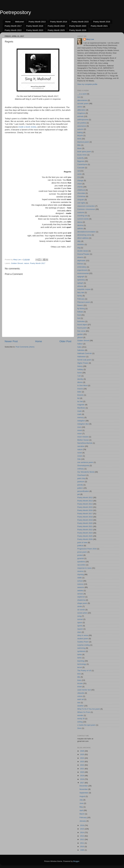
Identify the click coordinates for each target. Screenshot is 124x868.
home (80, 373)
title (79, 677)
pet (79, 494)
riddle (80, 578)
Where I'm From (84, 712)
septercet (81, 597)
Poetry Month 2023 (35, 30)
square (80, 629)
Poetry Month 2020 (78, 26)
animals (80, 116)
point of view (82, 542)
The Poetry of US (84, 671)
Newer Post (11, 341)
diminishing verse (84, 235)
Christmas (81, 196)
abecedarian (82, 100)
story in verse (83, 635)
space (80, 622)
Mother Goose (83, 440)
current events (83, 219)
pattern (80, 488)
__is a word (82, 94)
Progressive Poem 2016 (87, 549)
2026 (82, 751)
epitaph (80, 283)
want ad (80, 699)
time (79, 674)
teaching (81, 661)
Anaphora (81, 113)
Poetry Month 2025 (56, 30)
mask (79, 411)
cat (79, 171)
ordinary (81, 469)
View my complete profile (87, 84)
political (80, 546)
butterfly (81, 158)
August (83, 796)
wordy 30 (81, 719)
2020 (82, 772)
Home (8, 22)
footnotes (81, 321)
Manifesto (81, 408)
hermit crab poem (84, 360)
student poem (83, 639)
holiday (80, 369)
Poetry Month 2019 (56, 26)
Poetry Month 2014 (59, 22)
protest (80, 555)
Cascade (81, 168)
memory (81, 417)
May (81, 807)
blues (79, 148)
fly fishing (81, 309)
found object (82, 325)
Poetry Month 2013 (37, 22)
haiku (79, 347)
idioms (80, 382)
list (78, 398)
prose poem (82, 552)
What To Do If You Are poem (89, 709)
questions (81, 562)
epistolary (81, 280)
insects (80, 389)
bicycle (80, 135)
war (79, 703)
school (80, 581)
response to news (84, 568)
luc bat (80, 401)
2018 (82, 779)
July (81, 800)
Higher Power (83, 363)
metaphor (81, 421)
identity (80, 379)
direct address (83, 238)
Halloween (82, 357)
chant (80, 184)
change (80, 180)
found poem (82, 328)
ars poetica (82, 123)
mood (80, 430)
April (82, 810)
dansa (80, 222)
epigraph (81, 277)
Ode (79, 459)
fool (79, 318)
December (84, 786)
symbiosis (81, 651)
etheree (80, 286)
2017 (82, 783)
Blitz (79, 145)
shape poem (82, 603)
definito (80, 229)
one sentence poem (85, 462)
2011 (82, 843)
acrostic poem (83, 104)
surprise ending (83, 645)
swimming (81, 648)
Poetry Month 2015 (80, 22)
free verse (81, 331)
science (80, 584)
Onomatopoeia (83, 466)
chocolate (81, 193)
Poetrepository (15, 12)
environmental (83, 273)
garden (80, 334)
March (82, 814)
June (82, 803)
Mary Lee (90, 39)
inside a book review (27, 127)
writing (80, 722)
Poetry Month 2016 (102, 22)
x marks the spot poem (86, 725)
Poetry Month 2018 (35, 26)
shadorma (81, 600)
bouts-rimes (82, 155)
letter (79, 392)
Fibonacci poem (84, 302)
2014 (82, 832)
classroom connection (86, 206)
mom (79, 427)
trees (79, 680)
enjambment (82, 270)
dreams (80, 257)
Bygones (81, 161)
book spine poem (84, 152)
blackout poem (83, 142)
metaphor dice (83, 424)
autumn (80, 129)
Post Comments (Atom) (25, 347)
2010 (82, 847)
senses (80, 594)
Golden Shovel (17, 263)
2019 (82, 776)
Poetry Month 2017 (13, 26)
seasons (81, 587)
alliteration (81, 110)
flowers (80, 305)
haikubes (81, 350)
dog (79, 248)
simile (80, 606)
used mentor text (84, 690)
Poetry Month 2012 (85, 498)
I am (79, 376)
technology (82, 664)
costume (81, 212)
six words (81, 610)
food (79, 315)
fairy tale (81, 292)
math (79, 414)
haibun (80, 344)
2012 (82, 839)
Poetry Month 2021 (99, 26)
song (79, 616)
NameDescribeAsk (85, 443)
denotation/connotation (86, 232)
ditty (79, 241)
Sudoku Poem (83, 642)
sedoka (80, 591)
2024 (82, 758)
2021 (82, 769)
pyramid (81, 558)
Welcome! (20, 22)
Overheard (82, 475)
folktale (80, 312)
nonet (80, 453)
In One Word (82, 385)
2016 (82, 825)
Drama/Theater (83, 254)
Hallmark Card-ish (85, 353)
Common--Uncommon (86, 209)
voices (80, 696)
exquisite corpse (84, 289)
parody (80, 485)
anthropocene (83, 120)
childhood (81, 190)
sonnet (80, 619)
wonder (80, 715)
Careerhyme (82, 164)
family (80, 296)
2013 (82, 836)
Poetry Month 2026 (78, 30)
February (81, 299)
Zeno (79, 728)
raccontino (81, 565)
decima (80, 225)
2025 (82, 754)
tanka (80, 654)
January (83, 821)
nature (26, 263)
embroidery (82, 267)
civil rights (81, 203)
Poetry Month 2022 (13, 30)
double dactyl (83, 251)
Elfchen (80, 264)
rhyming (81, 574)
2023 (82, 762)
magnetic (81, 405)
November (84, 789)
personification (83, 491)
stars (79, 632)
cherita (80, 187)
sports (80, 626)
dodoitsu (81, 244)
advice (80, 107)
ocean (80, 456)
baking (80, 132)
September (84, 793)
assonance (82, 126)
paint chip (81, 478)
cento (80, 174)
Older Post (65, 341)
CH (79, 177)
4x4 (79, 97)
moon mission (83, 437)
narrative (81, 446)
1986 (82, 850)
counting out (82, 216)
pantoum (81, 482)
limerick (80, 395)
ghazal (80, 337)
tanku (80, 658)
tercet (80, 667)
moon (80, 434)
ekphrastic (81, 260)
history (80, 366)
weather (81, 706)
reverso (80, 571)
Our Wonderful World (86, 472)
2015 (82, 829)
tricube (80, 683)
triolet (80, 687)
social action (82, 613)
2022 (82, 765)
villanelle (81, 693)
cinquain (81, 200)
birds (79, 139)
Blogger (76, 861)
